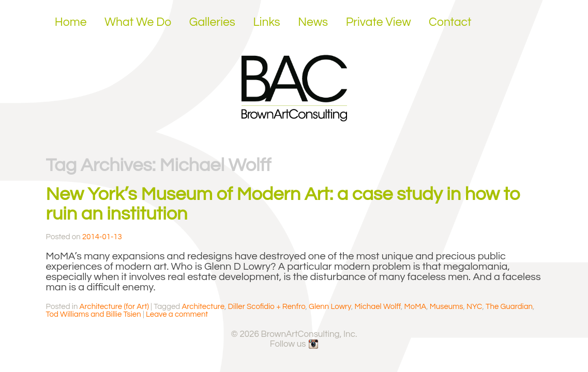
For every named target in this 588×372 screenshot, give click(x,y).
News (313, 22)
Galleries (212, 22)
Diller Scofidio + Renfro (267, 307)
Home (71, 22)
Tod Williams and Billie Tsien (94, 314)
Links (266, 22)
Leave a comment (177, 314)
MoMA (416, 307)
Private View (379, 22)
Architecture (203, 307)
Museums (447, 307)
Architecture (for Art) (114, 307)
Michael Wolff (378, 307)
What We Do (138, 22)
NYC (474, 307)
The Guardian (509, 307)
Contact (450, 22)
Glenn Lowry (330, 307)
